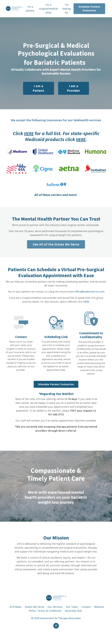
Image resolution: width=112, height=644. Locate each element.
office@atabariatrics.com (91, 292)
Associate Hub (73, 621)
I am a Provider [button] (74, 88)
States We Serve (34, 617)
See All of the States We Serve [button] (56, 245)
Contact (86, 617)
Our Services (55, 617)
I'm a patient (30, 9)
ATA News (15, 617)
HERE (29, 134)
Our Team (72, 617)
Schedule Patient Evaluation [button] (90, 9)
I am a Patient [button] (39, 88)
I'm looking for (67, 9)
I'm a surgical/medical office (48, 9)
